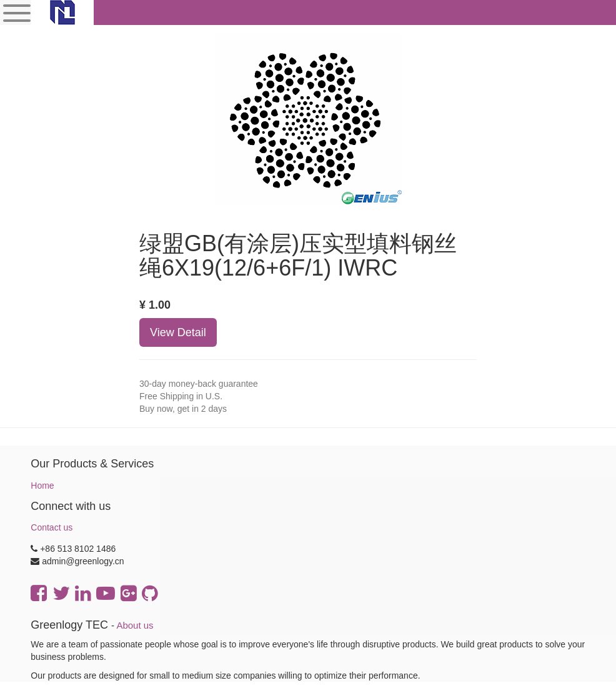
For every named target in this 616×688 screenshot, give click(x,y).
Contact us (52, 527)
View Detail (178, 332)
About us (135, 625)
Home (42, 486)
